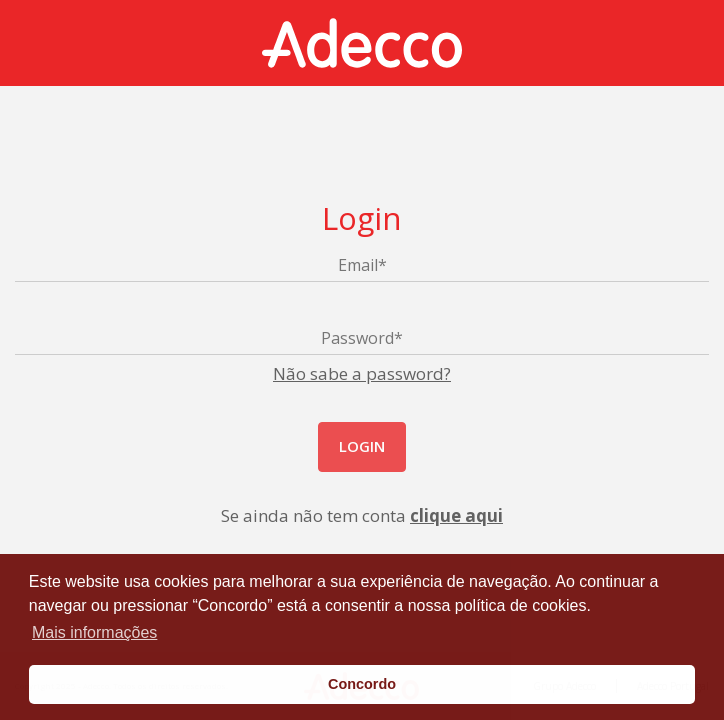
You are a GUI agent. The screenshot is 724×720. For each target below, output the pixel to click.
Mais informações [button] (94, 632)
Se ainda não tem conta (362, 515)
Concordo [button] (362, 684)
